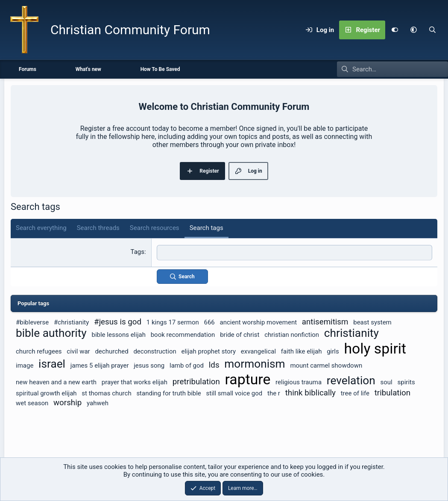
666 (209, 322)
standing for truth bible (168, 393)
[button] (413, 30)
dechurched (111, 351)
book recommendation (183, 334)
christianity (351, 333)
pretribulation (196, 381)
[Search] (432, 30)
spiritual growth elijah (46, 393)
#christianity (71, 322)
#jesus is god (118, 321)
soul (387, 382)
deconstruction (155, 351)
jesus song (149, 365)
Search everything (41, 228)
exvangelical (258, 351)
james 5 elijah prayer (100, 365)
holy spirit (375, 348)
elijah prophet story (209, 351)
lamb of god (187, 365)
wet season (32, 403)
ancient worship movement (259, 322)
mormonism (255, 363)
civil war (78, 351)
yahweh (98, 403)
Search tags (206, 228)
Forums (28, 69)
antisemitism (325, 321)
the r (274, 393)
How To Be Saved (160, 69)
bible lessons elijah (118, 334)
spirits (406, 382)
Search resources (155, 228)
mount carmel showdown (326, 365)
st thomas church (106, 393)
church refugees (39, 351)
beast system (372, 322)
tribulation (392, 392)
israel (52, 363)
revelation (351, 380)
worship (67, 402)
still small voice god (234, 393)
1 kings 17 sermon (173, 322)
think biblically (310, 392)
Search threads (98, 228)
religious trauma (299, 382)
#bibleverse (32, 322)
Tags (138, 252)
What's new (88, 69)
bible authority (51, 333)
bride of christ (240, 334)
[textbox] (294, 252)
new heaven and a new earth (56, 382)
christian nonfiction (292, 334)
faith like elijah (302, 351)
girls (333, 351)
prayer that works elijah (135, 382)
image (25, 365)
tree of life (355, 393)
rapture (248, 379)
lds (214, 365)
